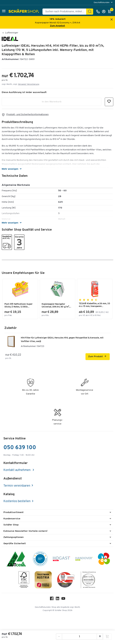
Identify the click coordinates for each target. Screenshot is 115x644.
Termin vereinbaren (17, 486)
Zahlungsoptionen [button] (13, 537)
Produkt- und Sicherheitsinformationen (27, 115)
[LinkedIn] (57, 599)
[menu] (103, 2)
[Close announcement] (112, 20)
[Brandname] (10, 40)
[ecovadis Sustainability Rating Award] (88, 580)
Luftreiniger (12, 33)
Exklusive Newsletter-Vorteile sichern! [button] (25, 531)
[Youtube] (63, 599)
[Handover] (84, 559)
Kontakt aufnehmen (17, 470)
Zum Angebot (57, 26)
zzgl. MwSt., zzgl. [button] (20, 84)
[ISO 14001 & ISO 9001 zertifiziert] (16, 559)
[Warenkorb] (110, 12)
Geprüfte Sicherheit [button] (15, 544)
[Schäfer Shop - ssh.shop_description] (24, 12)
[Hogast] (61, 559)
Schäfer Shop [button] (11, 525)
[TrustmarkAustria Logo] (43, 580)
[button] (4, 11)
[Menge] (79, 637)
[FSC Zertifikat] (24, 580)
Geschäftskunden (102, 3)
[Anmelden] (105, 12)
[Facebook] (52, 599)
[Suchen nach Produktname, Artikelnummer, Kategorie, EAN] (66, 12)
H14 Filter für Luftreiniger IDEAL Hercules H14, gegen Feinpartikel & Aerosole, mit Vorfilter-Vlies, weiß (62, 340)
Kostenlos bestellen (17, 501)
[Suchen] (90, 12)
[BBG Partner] (40, 559)
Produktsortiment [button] (13, 512)
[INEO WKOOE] (104, 559)
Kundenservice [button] (12, 519)
